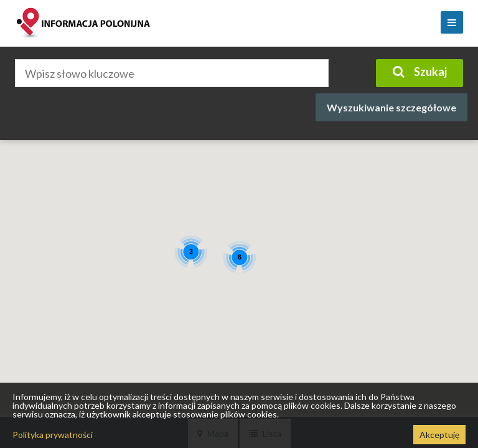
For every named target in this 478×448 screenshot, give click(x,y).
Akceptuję (439, 435)
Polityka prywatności (53, 435)
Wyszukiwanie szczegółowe (391, 107)
